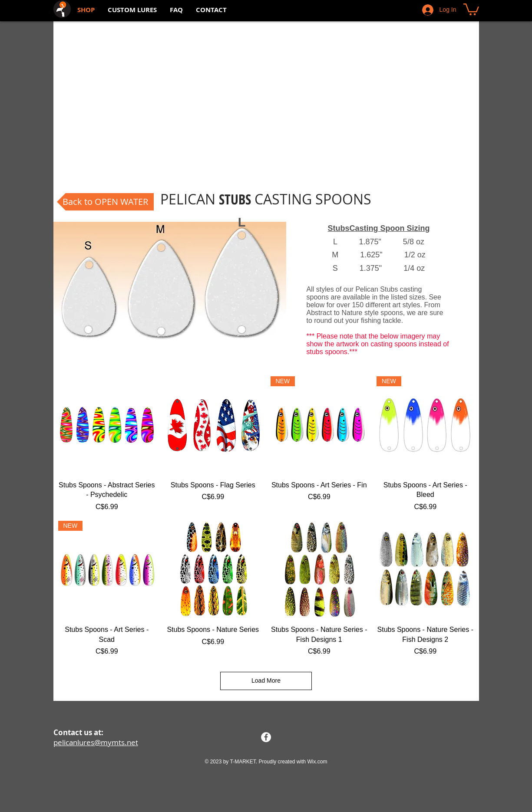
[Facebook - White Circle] (266, 737)
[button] (471, 9)
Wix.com (317, 762)
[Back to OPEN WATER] (105, 202)
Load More (266, 681)
